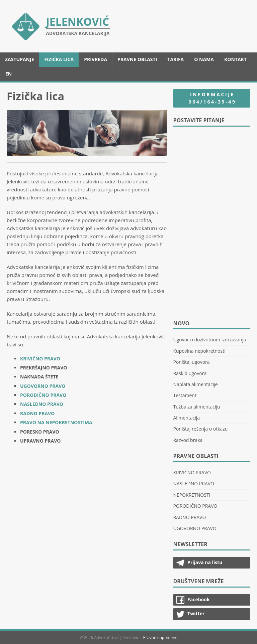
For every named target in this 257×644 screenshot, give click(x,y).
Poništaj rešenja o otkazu (200, 429)
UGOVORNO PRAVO (43, 386)
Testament (185, 395)
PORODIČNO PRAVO (43, 395)
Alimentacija (186, 418)
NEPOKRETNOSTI (192, 495)
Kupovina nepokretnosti (199, 351)
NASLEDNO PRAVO (42, 404)
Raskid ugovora (190, 373)
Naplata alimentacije (195, 384)
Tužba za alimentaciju (196, 407)
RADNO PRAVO (37, 413)
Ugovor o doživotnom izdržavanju (209, 340)
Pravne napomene (160, 637)
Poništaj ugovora (191, 362)
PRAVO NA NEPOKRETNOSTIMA (56, 422)
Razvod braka (188, 440)
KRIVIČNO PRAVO (40, 359)
